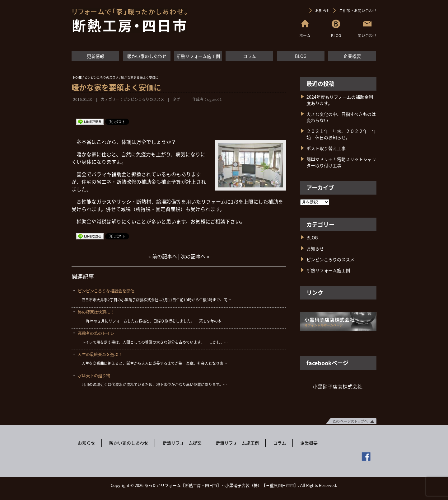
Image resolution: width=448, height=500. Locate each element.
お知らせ (323, 11)
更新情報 (96, 56)
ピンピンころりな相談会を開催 (106, 291)
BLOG (301, 56)
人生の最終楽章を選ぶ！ (100, 354)
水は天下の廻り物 (94, 375)
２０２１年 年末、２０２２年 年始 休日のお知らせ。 (341, 134)
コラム (250, 56)
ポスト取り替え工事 (326, 148)
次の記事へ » (195, 256)
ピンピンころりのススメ (144, 99)
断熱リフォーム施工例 (198, 56)
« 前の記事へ (163, 256)
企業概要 (352, 56)
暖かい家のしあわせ (147, 56)
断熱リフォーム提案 (182, 443)
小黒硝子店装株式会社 (338, 386)
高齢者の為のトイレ (96, 333)
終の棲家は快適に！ (96, 312)
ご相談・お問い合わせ (358, 11)
